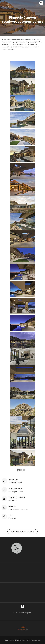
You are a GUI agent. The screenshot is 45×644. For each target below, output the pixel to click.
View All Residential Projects (23, 532)
